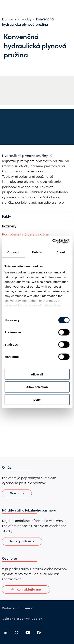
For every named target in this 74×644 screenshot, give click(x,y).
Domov (8, 19)
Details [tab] (37, 252)
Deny (37, 399)
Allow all (37, 374)
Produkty (24, 19)
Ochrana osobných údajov (22, 619)
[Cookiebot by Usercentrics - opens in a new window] (53, 241)
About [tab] (61, 252)
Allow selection (37, 387)
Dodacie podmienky (17, 608)
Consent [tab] (13, 252)
